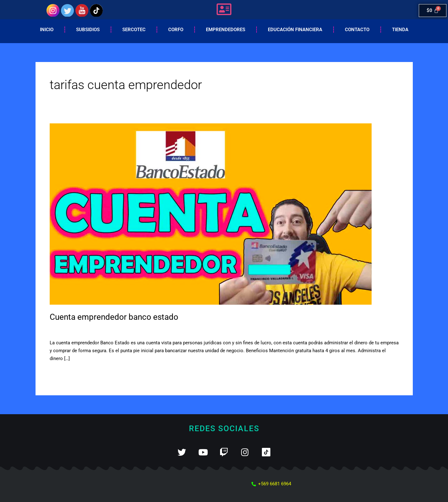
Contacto (357, 30)
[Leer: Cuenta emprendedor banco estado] (211, 214)
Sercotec (134, 30)
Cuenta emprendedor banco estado (114, 317)
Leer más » (61, 373)
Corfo (176, 30)
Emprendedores (226, 30)
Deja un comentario (70, 330)
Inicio (47, 30)
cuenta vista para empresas (124, 330)
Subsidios (88, 30)
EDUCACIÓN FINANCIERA (295, 30)
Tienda (400, 30)
